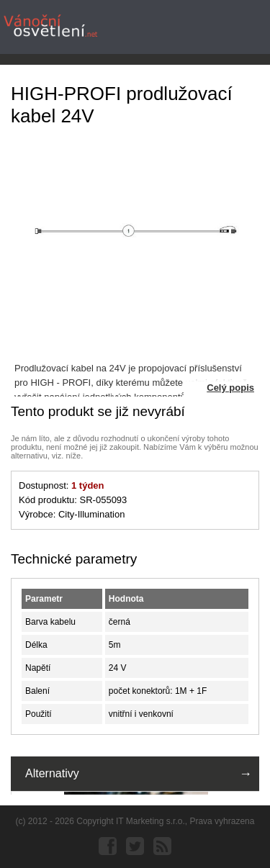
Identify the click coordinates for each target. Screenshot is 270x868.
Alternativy (52, 773)
